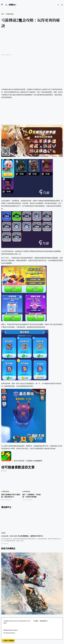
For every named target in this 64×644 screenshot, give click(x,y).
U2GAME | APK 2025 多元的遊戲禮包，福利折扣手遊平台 (22, 536)
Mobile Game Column (10, 630)
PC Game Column (9, 633)
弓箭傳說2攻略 (10, 14)
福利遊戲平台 (44, 621)
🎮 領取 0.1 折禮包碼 (8, 641)
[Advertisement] (32, 42)
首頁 (2, 14)
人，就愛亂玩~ (11, 5)
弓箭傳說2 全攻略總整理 (34, 461)
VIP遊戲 (3, 533)
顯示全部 (4, 471)
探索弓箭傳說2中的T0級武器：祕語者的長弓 (11, 496)
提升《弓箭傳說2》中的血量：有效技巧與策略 (31, 496)
